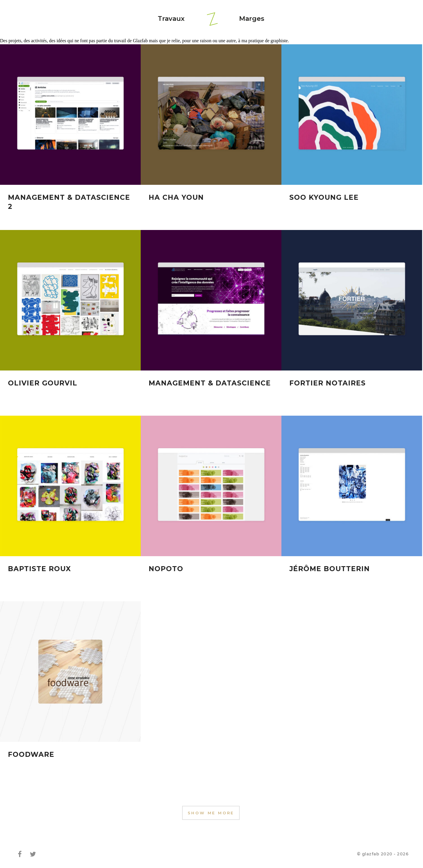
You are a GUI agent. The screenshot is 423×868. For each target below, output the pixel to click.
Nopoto (166, 570)
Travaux (171, 19)
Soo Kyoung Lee (324, 197)
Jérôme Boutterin (330, 570)
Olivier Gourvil (43, 384)
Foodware (31, 756)
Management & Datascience (210, 384)
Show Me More (211, 813)
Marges (252, 19)
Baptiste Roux (40, 570)
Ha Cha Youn (176, 197)
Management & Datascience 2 (69, 202)
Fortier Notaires (328, 384)
